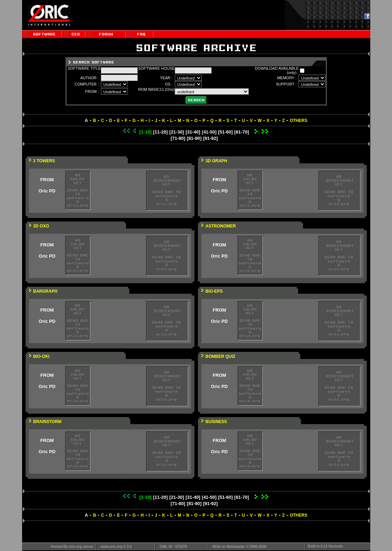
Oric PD (47, 191)
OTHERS (298, 121)
